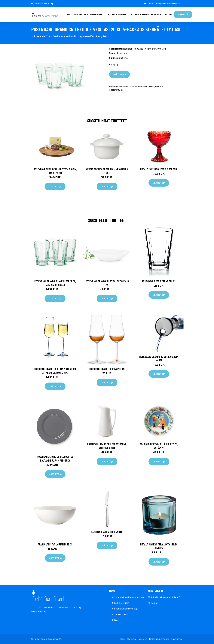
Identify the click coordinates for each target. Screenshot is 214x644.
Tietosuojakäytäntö (159, 639)
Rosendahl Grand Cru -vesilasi (159, 281)
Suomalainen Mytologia (146, 14)
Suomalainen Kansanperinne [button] (84, 14)
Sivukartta (176, 639)
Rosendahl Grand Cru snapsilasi (107, 369)
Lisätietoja (119, 74)
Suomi (150, 4)
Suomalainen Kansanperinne (129, 597)
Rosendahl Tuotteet (133, 49)
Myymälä (183, 14)
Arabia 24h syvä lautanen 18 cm (55, 544)
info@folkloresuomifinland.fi (168, 4)
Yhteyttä (131, 639)
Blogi (168, 14)
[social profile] (52, 4)
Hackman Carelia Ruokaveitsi (107, 532)
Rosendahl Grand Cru (155, 49)
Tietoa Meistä (121, 614)
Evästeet (142, 639)
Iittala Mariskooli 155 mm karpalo (159, 169)
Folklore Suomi (117, 14)
